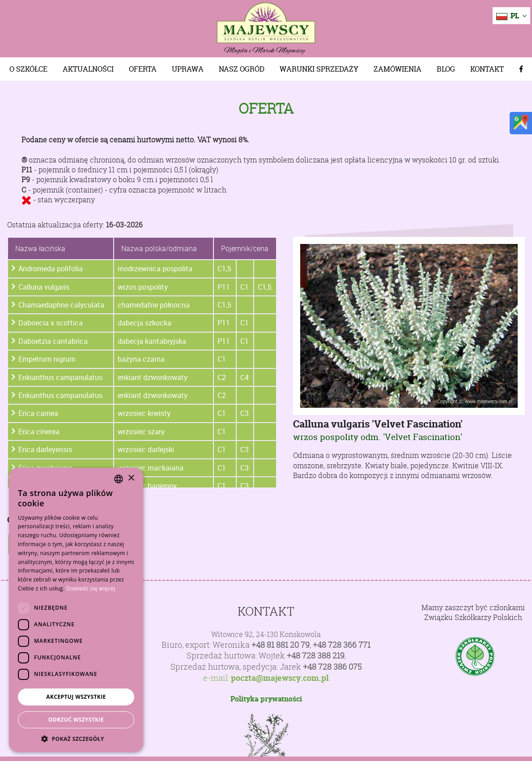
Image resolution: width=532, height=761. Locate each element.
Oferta (143, 69)
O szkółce (28, 69)
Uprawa (188, 69)
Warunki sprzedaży (319, 69)
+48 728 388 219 (316, 656)
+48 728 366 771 (342, 645)
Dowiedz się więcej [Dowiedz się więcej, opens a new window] (91, 588)
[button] (76, 739)
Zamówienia (398, 69)
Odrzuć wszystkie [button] (76, 720)
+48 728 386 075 (332, 667)
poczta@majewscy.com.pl (280, 678)
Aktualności (88, 69)
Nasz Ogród (242, 69)
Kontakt (487, 69)
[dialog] (76, 610)
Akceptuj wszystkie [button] (76, 697)
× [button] (131, 478)
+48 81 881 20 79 (281, 645)
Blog (446, 69)
